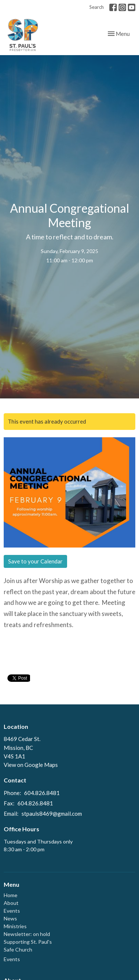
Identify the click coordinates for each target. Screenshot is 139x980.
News (10, 918)
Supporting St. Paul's (28, 942)
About (11, 903)
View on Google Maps (31, 765)
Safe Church (18, 949)
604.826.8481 (42, 793)
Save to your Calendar (35, 561)
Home (11, 895)
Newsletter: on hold (27, 934)
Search (97, 7)
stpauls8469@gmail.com (52, 814)
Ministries (15, 926)
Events (12, 911)
